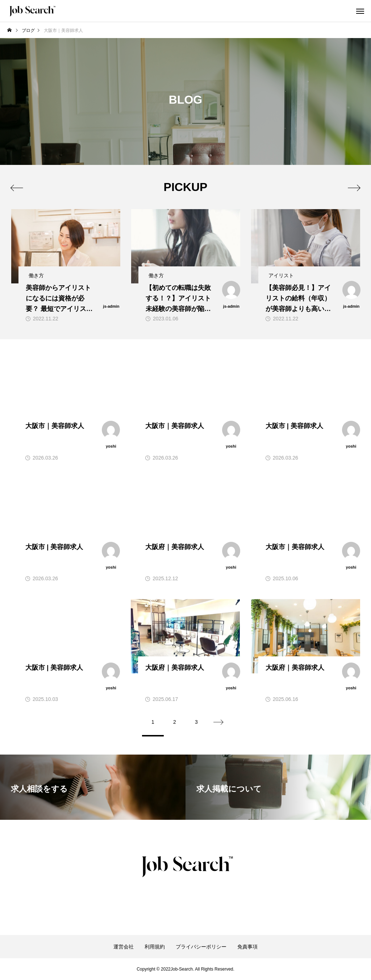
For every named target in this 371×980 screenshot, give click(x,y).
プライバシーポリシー (201, 947)
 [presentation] (17, 187)
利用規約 (155, 947)
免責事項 (247, 947)
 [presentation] (354, 187)
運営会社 (124, 947)
